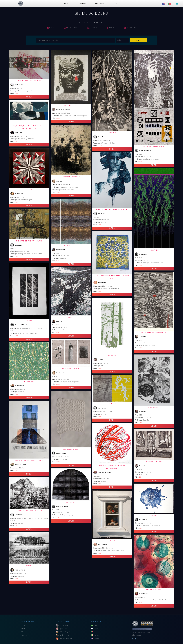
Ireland (97, 635)
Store (51, 28)
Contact (24, 638)
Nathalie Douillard (66, 638)
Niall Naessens (64, 635)
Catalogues (71, 28)
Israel (96, 629)
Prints (23, 632)
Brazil (97, 625)
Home (23, 625)
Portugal (97, 632)
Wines (110, 28)
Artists (23, 629)
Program (24, 635)
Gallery (92, 28)
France (97, 638)
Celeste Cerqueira (65, 632)
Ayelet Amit (63, 629)
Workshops (130, 28)
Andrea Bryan (64, 625)
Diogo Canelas (173, 642)
